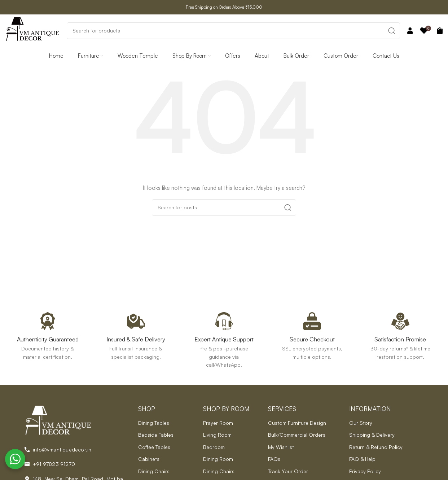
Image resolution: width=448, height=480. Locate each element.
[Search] (233, 31)
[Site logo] (32, 30)
